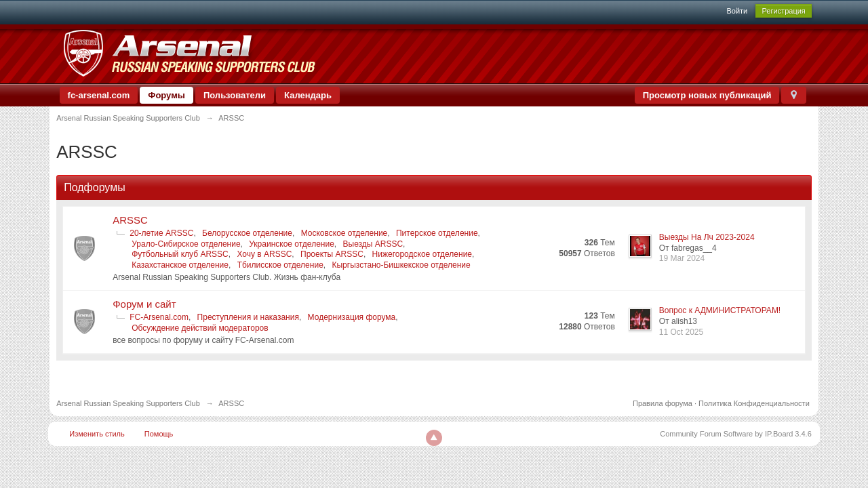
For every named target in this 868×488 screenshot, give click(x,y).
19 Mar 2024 (682, 258)
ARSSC (130, 220)
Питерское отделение (437, 233)
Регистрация (783, 11)
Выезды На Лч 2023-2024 (707, 237)
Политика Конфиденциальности (754, 403)
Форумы (166, 95)
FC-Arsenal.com (159, 317)
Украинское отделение (292, 244)
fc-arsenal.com (99, 95)
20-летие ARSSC (161, 233)
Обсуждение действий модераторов (200, 328)
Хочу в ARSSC (264, 254)
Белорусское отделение (247, 233)
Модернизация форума (352, 317)
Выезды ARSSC (373, 244)
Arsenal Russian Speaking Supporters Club (128, 403)
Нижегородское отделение (422, 254)
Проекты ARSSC (332, 254)
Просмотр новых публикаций (707, 95)
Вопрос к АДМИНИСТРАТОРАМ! (720, 310)
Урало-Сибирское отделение (186, 244)
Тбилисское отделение (280, 265)
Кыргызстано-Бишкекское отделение (401, 265)
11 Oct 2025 (681, 332)
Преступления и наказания (248, 317)
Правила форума (663, 403)
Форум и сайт (144, 304)
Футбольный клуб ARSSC (180, 254)
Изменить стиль (97, 434)
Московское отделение (344, 233)
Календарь (308, 95)
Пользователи (235, 95)
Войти (737, 11)
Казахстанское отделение (180, 265)
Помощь (159, 434)
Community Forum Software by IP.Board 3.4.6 (736, 434)
